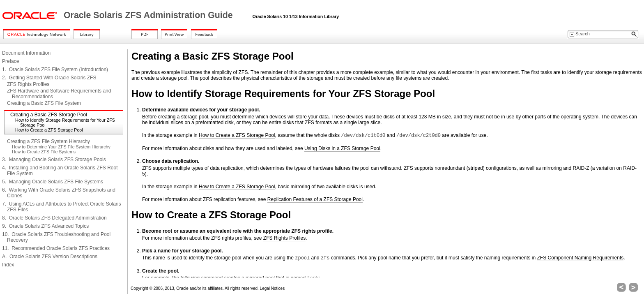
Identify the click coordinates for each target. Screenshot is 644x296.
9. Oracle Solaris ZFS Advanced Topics (45, 226)
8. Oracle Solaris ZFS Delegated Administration (54, 218)
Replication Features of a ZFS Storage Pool (315, 199)
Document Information (26, 53)
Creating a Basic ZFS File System (44, 103)
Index (8, 265)
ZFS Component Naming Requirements (580, 258)
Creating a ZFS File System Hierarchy (48, 141)
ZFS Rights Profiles (28, 84)
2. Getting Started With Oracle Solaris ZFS (49, 78)
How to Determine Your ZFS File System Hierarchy (61, 147)
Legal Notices (273, 288)
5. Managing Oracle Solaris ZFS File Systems (53, 182)
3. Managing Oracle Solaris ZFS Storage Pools (54, 160)
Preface (10, 61)
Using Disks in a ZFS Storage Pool (342, 148)
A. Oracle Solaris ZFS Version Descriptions (50, 257)
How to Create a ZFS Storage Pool (49, 130)
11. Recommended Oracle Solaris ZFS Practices (56, 248)
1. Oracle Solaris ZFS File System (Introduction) (55, 69)
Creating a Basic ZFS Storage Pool (49, 115)
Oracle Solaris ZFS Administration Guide (149, 15)
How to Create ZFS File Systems (44, 152)
